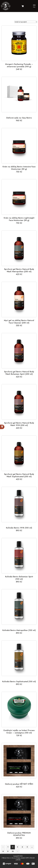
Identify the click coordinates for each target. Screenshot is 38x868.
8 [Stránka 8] (3, 851)
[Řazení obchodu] (26, 22)
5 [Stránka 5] (27, 847)
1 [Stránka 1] (8, 847)
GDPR (27, 858)
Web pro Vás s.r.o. (7, 858)
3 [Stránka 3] (18, 847)
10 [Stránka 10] (13, 851)
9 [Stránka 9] (8, 851)
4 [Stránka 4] (22, 847)
